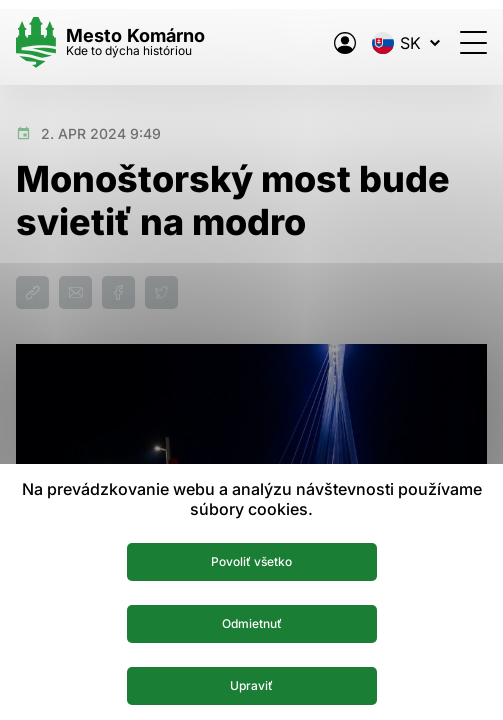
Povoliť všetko (251, 561)
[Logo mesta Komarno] (110, 42)
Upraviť (251, 685)
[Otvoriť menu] (473, 42)
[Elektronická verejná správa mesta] (345, 43)
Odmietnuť (252, 623)
